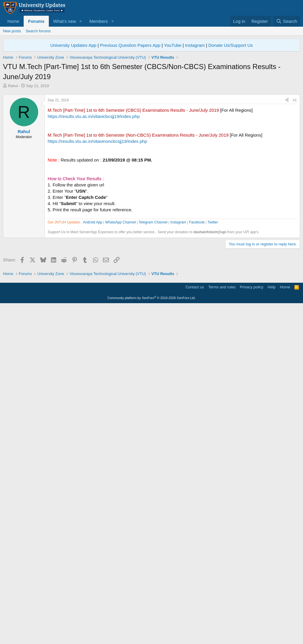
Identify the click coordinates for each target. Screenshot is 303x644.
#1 (295, 183)
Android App (92, 391)
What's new (65, 21)
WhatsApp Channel (121, 391)
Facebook (197, 391)
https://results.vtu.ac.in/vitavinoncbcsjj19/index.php (97, 224)
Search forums (38, 31)
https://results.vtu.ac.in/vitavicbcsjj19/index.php (94, 199)
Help (272, 625)
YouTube (173, 45)
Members (99, 21)
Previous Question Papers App (130, 45)
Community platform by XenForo (151, 636)
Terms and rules (222, 625)
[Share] (287, 183)
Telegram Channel (153, 391)
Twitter (213, 391)
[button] (81, 21)
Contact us (195, 625)
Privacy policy (252, 625)
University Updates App (73, 45)
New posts (12, 31)
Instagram (195, 45)
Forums (36, 21)
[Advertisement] (151, 133)
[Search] (287, 21)
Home (13, 21)
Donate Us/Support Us (231, 45)
